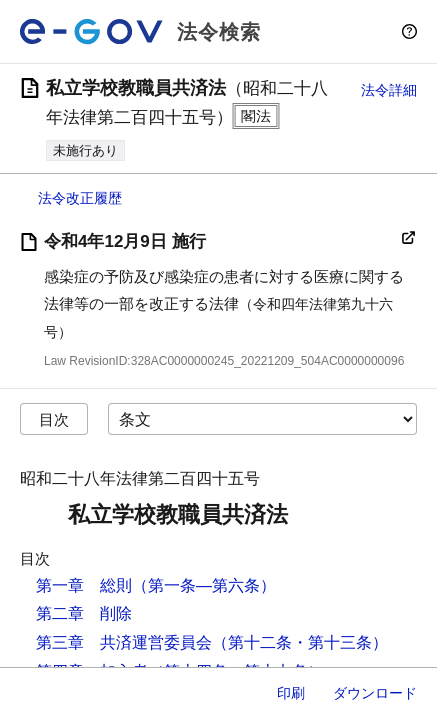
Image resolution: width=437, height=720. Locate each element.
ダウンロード (375, 693)
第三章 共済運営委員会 (124, 642)
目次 (54, 419)
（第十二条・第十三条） (300, 642)
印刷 (291, 693)
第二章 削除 (84, 613)
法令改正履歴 (80, 198)
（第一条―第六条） (204, 585)
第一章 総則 (84, 585)
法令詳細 (389, 90)
